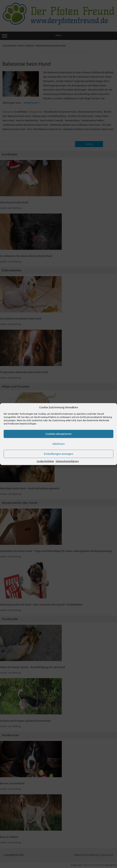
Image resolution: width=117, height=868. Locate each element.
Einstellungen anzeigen (58, 454)
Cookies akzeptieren (59, 434)
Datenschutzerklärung (67, 461)
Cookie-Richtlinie (45, 461)
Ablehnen (58, 444)
